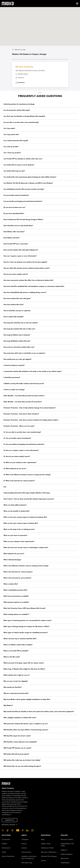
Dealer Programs (67, 854)
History (24, 844)
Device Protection (8, 856)
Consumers (6, 839)
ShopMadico (65, 863)
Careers (24, 848)
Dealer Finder (46, 844)
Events (44, 861)
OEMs (4, 852)
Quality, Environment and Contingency (29, 857)
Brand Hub (65, 858)
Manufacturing (27, 863)
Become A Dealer (67, 839)
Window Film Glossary (49, 856)
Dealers (4, 844)
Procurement (26, 852)
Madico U (64, 850)
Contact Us (9, 820)
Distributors (6, 848)
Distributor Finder (47, 848)
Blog (43, 839)
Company (25, 839)
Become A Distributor (49, 852)
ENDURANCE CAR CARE (67, 845)
